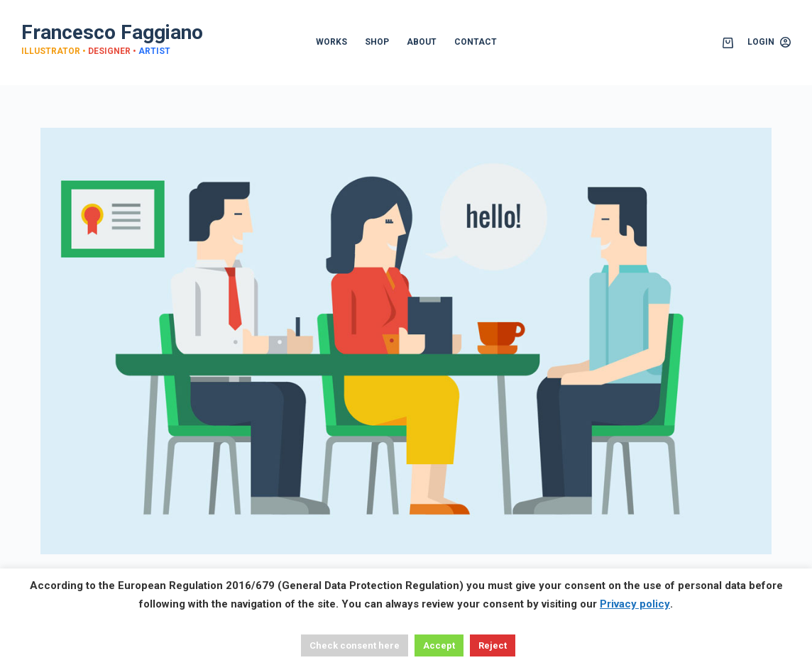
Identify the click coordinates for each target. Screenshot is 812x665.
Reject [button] (493, 645)
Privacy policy (635, 604)
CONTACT (476, 42)
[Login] (769, 43)
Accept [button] (439, 645)
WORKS (331, 42)
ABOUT (422, 42)
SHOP (377, 42)
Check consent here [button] (355, 645)
